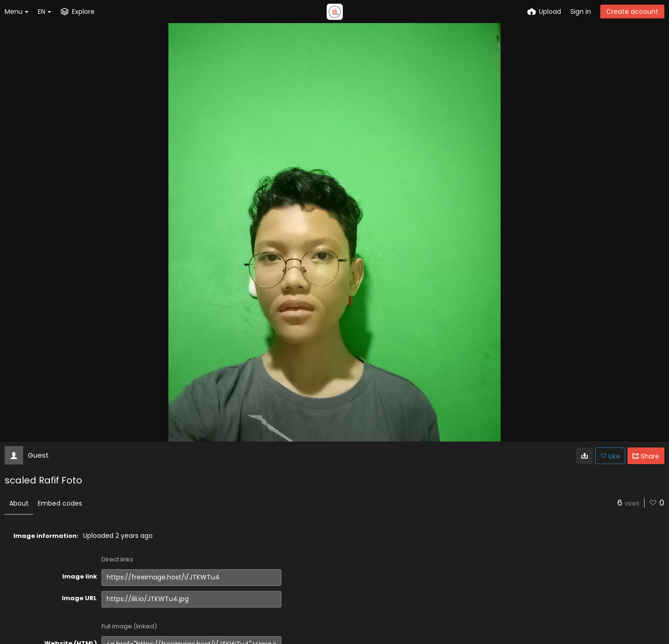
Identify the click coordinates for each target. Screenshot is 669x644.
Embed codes (60, 503)
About (19, 503)
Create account (632, 12)
